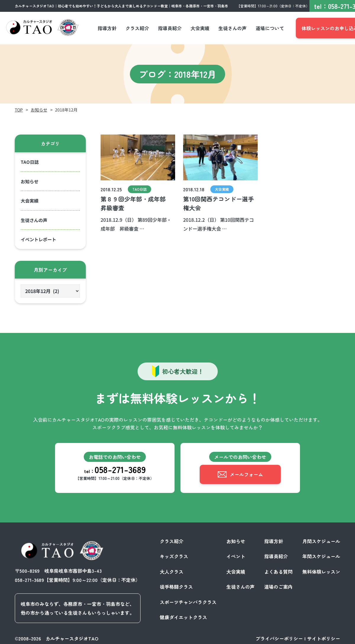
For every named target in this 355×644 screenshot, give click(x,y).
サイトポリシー (324, 637)
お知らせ (39, 110)
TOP (19, 110)
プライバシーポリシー (279, 637)
